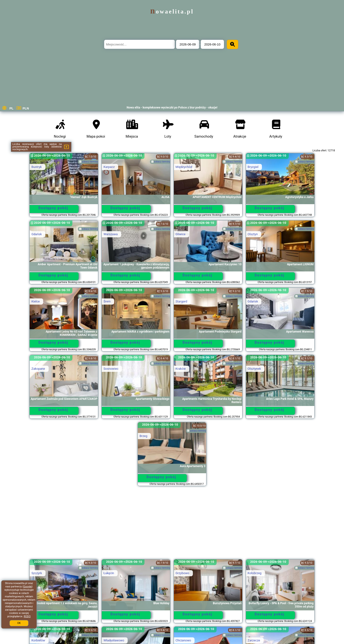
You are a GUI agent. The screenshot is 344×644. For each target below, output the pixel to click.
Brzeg (143, 436)
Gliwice (181, 234)
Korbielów (38, 640)
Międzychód (184, 167)
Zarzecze (254, 640)
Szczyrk (37, 573)
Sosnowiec (111, 369)
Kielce (35, 301)
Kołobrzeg (255, 573)
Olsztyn (253, 234)
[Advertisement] (172, 525)
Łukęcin (109, 573)
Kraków (181, 369)
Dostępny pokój (53, 208)
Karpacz (109, 167)
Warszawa (111, 234)
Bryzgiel (253, 167)
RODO (27, 616)
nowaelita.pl (172, 11)
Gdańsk (37, 234)
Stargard (181, 301)
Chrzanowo (183, 640)
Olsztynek (254, 369)
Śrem (107, 301)
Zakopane (38, 369)
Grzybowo (182, 573)
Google (28, 587)
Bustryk (37, 167)
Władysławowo (114, 640)
